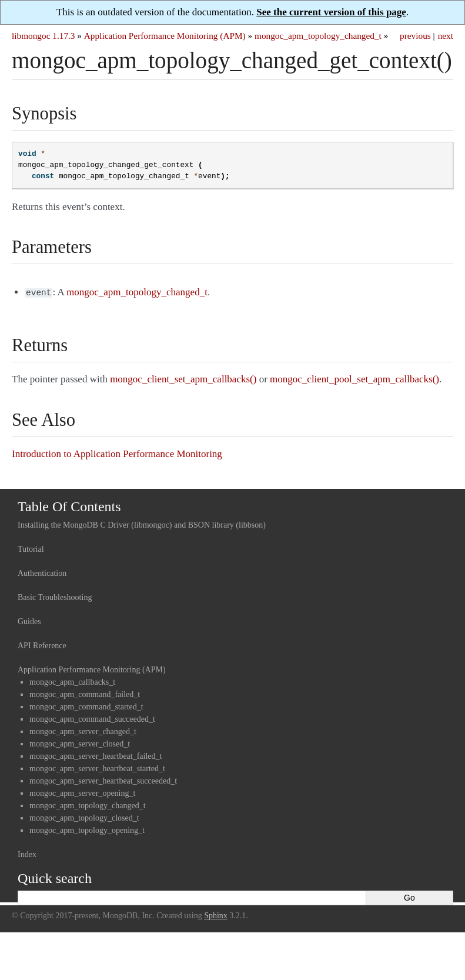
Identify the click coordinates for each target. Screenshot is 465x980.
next (446, 36)
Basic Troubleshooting (55, 596)
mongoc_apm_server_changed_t (83, 730)
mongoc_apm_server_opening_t (82, 792)
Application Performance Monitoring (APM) (165, 36)
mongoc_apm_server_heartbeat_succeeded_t (103, 780)
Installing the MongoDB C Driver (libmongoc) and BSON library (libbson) (142, 524)
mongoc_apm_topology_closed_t (84, 817)
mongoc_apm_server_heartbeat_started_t (97, 767)
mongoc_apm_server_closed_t (80, 743)
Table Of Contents (69, 505)
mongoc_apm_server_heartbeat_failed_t (96, 755)
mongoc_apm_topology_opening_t (87, 829)
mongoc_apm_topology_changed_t (318, 36)
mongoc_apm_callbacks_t (72, 681)
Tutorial (31, 548)
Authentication (42, 572)
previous (415, 36)
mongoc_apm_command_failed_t (85, 693)
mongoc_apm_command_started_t (86, 706)
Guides (29, 620)
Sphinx (216, 914)
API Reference (42, 644)
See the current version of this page (331, 12)
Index (27, 853)
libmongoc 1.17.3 (44, 36)
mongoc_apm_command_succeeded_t (92, 718)
